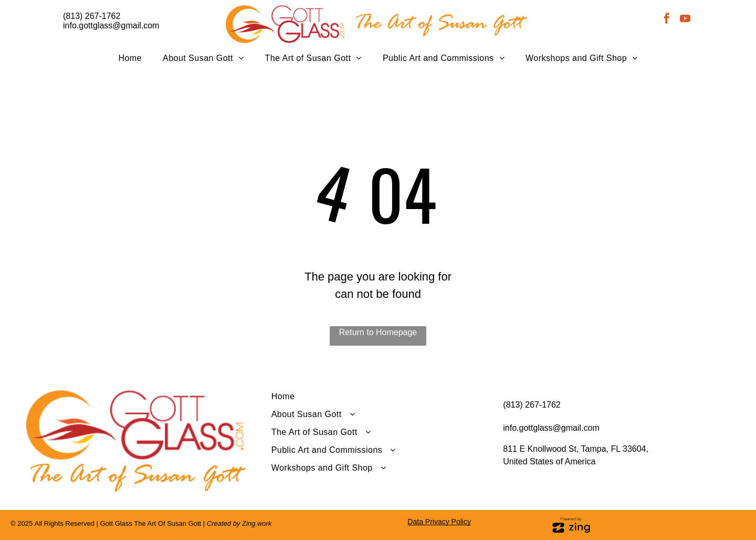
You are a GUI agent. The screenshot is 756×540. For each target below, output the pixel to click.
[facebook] (667, 20)
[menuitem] (130, 58)
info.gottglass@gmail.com (111, 25)
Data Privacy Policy (439, 522)
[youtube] (685, 20)
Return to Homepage (378, 332)
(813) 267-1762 (92, 16)
